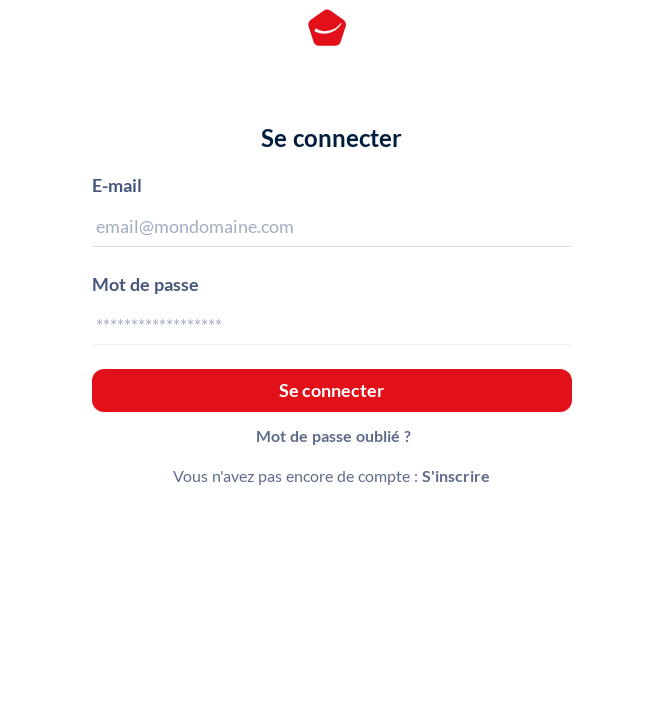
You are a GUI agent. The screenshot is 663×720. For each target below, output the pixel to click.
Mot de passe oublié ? (333, 435)
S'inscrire (456, 475)
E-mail (117, 185)
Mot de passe (145, 284)
